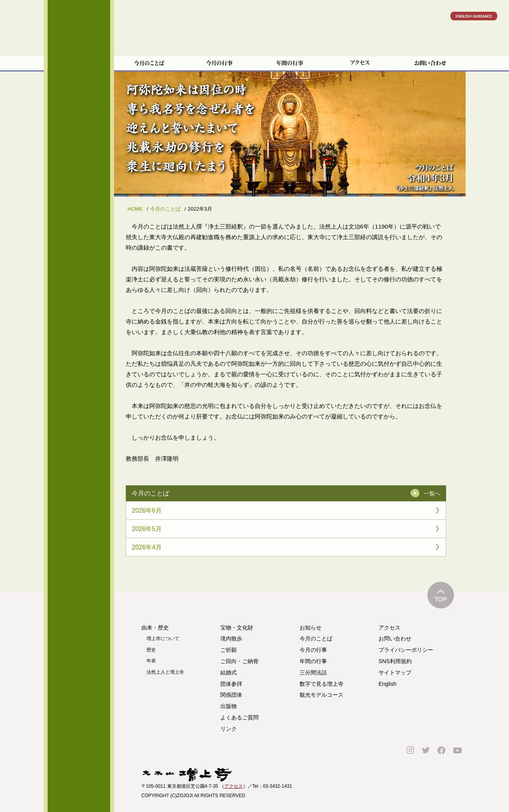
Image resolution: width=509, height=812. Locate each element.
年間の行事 (313, 661)
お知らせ (311, 628)
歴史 (151, 650)
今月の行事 (313, 650)
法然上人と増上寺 (165, 672)
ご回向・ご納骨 (79, 182)
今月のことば (165, 209)
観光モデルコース (321, 695)
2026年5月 (147, 529)
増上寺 (79, 49)
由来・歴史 (79, 107)
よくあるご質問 (79, 302)
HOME (135, 209)
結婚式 (79, 201)
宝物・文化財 (79, 126)
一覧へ (432, 494)
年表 (151, 661)
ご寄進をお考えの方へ (79, 276)
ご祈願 (79, 163)
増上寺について (163, 639)
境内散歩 (79, 145)
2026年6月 (147, 511)
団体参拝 (231, 684)
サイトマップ (395, 672)
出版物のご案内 (79, 257)
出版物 (229, 706)
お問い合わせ (395, 639)
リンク (79, 321)
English (388, 684)
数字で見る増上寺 (321, 684)
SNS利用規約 (395, 661)
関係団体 (79, 238)
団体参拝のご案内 (79, 220)
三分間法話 (313, 672)
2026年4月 (147, 547)
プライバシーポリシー (406, 650)
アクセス (389, 628)
